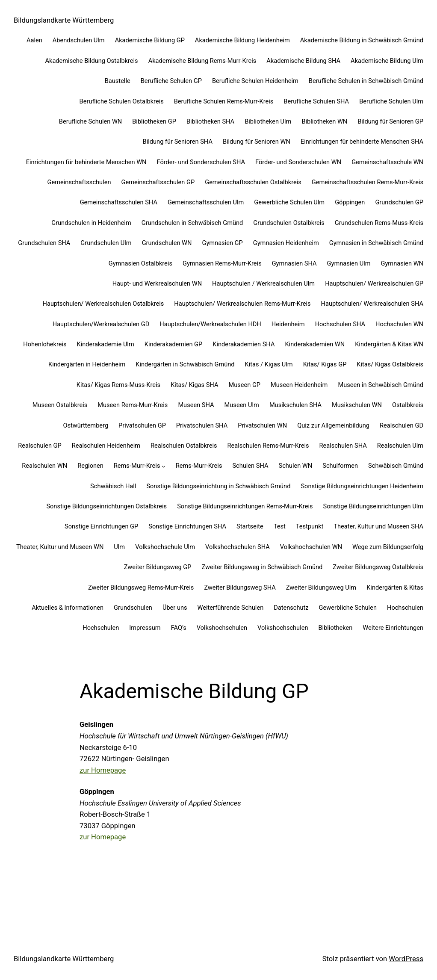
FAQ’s (179, 628)
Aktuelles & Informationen (68, 608)
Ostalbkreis (408, 405)
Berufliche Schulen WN (90, 121)
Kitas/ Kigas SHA (194, 385)
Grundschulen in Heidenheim (91, 223)
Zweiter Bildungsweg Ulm (321, 587)
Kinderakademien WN (315, 344)
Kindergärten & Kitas (395, 587)
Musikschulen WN (357, 405)
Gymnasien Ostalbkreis (140, 263)
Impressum (145, 628)
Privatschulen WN (262, 425)
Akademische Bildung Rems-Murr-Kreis (202, 61)
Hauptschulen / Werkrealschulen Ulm (263, 283)
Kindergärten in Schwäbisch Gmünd (185, 364)
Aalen (34, 40)
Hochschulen (405, 608)
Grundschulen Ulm (106, 243)
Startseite (250, 526)
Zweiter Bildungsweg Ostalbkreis (378, 567)
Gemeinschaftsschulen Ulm (206, 202)
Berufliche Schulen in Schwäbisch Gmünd (366, 81)
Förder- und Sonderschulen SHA (201, 162)
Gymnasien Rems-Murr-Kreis (222, 263)
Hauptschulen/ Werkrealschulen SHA (372, 304)
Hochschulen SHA (340, 324)
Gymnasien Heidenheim (286, 243)
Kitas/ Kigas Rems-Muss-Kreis (118, 385)
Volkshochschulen (222, 628)
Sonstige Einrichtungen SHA (187, 526)
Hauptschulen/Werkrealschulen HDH (210, 324)
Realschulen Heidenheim (106, 446)
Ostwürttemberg (86, 425)
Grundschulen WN (167, 243)
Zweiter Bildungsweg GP (158, 567)
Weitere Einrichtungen (393, 628)
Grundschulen (133, 608)
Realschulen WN (44, 466)
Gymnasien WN (402, 263)
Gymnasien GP (222, 243)
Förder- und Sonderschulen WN (298, 162)
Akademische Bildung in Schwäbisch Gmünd (362, 40)
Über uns (175, 608)
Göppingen (350, 202)
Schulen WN (296, 466)
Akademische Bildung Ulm (387, 61)
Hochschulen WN (399, 324)
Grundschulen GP (399, 202)
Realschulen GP (40, 446)
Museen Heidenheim (299, 385)
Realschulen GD (402, 425)
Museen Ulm (242, 405)
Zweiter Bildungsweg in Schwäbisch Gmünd (262, 567)
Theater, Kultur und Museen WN (60, 547)
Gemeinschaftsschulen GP (158, 182)
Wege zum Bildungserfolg (388, 547)
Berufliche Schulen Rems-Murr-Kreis (224, 101)
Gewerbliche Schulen (348, 608)
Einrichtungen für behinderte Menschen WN (86, 162)
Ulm (119, 547)
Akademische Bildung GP (150, 40)
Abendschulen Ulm (79, 40)
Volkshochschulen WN (311, 547)
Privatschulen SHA (202, 425)
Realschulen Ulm (400, 446)
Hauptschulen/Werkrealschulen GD (101, 324)
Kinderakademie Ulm (106, 344)
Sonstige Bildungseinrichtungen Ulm (373, 506)
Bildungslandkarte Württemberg (64, 20)
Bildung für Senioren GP (390, 121)
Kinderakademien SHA (244, 344)
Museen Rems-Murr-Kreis (133, 405)
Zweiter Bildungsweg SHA (240, 587)
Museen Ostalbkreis (60, 405)
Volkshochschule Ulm (165, 547)
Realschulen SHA (343, 446)
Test (280, 526)
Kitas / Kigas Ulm (269, 364)
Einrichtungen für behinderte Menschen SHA (362, 142)
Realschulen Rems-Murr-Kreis (268, 446)
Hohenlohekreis (45, 344)
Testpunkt (310, 526)
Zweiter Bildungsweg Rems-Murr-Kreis (141, 587)
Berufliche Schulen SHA (316, 101)
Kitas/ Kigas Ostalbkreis (390, 364)
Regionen (90, 466)
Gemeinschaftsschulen (79, 182)
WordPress (406, 959)
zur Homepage (103, 770)
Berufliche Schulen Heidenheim (255, 81)
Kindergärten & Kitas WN (389, 344)
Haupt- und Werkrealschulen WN (157, 283)
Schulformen (340, 466)
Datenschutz (291, 608)
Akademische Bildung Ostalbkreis (91, 61)
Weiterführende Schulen (231, 608)
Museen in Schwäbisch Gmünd (381, 385)
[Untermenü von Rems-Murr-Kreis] (164, 466)
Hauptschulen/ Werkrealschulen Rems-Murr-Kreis (242, 304)
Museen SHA (196, 405)
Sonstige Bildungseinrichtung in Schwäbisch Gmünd (218, 486)
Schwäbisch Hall (113, 486)
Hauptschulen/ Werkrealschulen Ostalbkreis (103, 304)
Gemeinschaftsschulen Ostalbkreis (253, 182)
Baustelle (118, 81)
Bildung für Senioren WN (257, 142)
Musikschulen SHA (295, 405)
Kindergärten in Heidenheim (87, 364)
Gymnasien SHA (294, 263)
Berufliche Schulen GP (171, 81)
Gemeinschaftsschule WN (387, 162)
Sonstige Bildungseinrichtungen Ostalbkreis (106, 506)
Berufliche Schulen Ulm (391, 101)
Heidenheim (288, 324)
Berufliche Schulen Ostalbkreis (122, 101)
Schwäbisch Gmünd (396, 466)
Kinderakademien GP (174, 344)
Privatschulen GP (142, 425)
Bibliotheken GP (154, 121)
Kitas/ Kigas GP (325, 364)
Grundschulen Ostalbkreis (289, 223)
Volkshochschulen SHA (238, 547)
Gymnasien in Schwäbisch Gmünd (376, 243)
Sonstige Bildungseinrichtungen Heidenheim (362, 486)
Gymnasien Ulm (349, 263)
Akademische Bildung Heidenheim (242, 40)
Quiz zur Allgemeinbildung (333, 425)
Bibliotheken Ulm (268, 121)
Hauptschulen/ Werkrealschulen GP (374, 283)
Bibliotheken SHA (210, 121)
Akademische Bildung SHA (303, 61)
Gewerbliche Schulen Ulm (289, 202)
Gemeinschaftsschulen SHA (119, 202)
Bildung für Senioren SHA (178, 142)
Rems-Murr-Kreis (137, 466)
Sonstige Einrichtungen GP (101, 526)
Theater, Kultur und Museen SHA (378, 526)
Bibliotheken (335, 628)
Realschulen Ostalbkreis (184, 446)
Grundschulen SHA (44, 243)
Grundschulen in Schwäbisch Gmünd (192, 223)
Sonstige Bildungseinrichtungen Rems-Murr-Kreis (245, 506)
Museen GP (244, 385)
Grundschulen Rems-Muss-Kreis (379, 223)
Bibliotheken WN (324, 121)
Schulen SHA (250, 466)
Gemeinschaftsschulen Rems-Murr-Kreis (368, 182)
